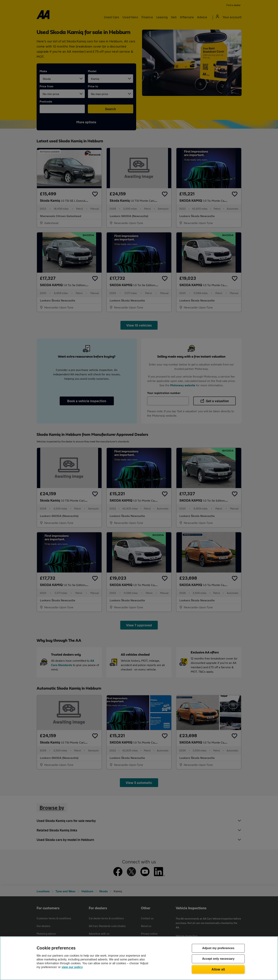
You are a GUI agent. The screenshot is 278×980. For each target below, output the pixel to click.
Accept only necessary (218, 959)
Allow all (218, 969)
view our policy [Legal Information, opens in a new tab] (72, 967)
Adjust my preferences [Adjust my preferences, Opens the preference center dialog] (218, 948)
